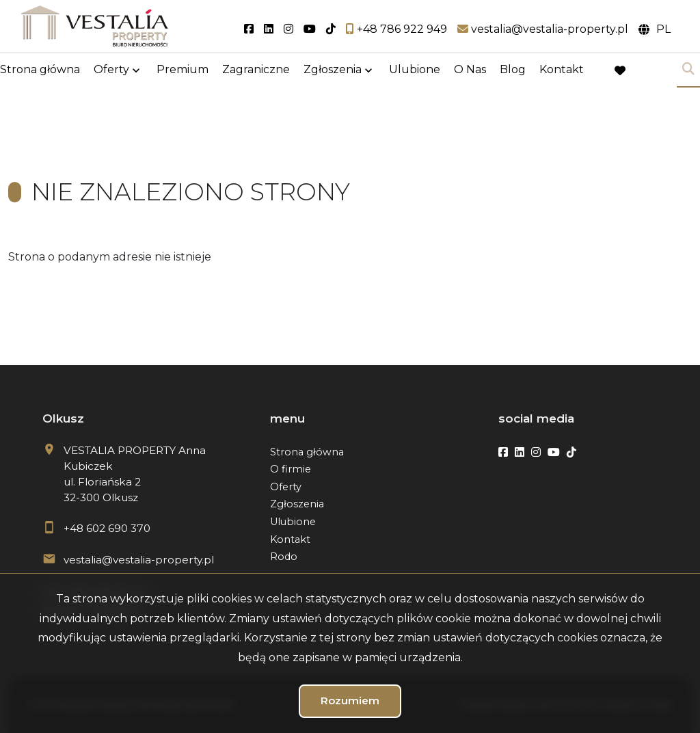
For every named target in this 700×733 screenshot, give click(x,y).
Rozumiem (350, 701)
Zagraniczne (256, 70)
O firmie (291, 469)
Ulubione (415, 70)
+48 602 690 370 (107, 528)
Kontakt (562, 70)
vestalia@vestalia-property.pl (139, 560)
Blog (513, 70)
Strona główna (40, 70)
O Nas (470, 70)
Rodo (284, 557)
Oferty (111, 70)
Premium (183, 70)
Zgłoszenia (333, 70)
